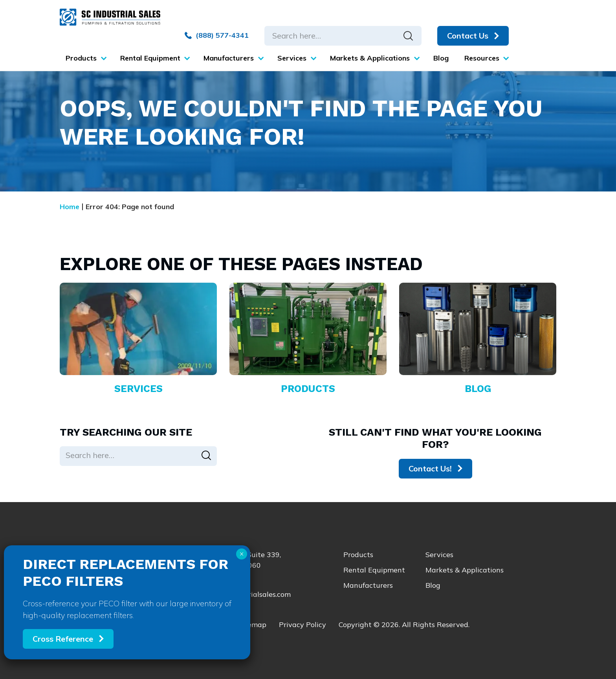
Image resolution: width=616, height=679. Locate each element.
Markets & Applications (465, 570)
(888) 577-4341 (217, 35)
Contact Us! (430, 468)
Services (439, 555)
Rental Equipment (374, 570)
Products (358, 555)
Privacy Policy (302, 625)
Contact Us (468, 36)
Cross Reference (63, 639)
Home (70, 207)
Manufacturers (368, 585)
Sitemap (252, 625)
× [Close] (242, 554)
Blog (433, 585)
